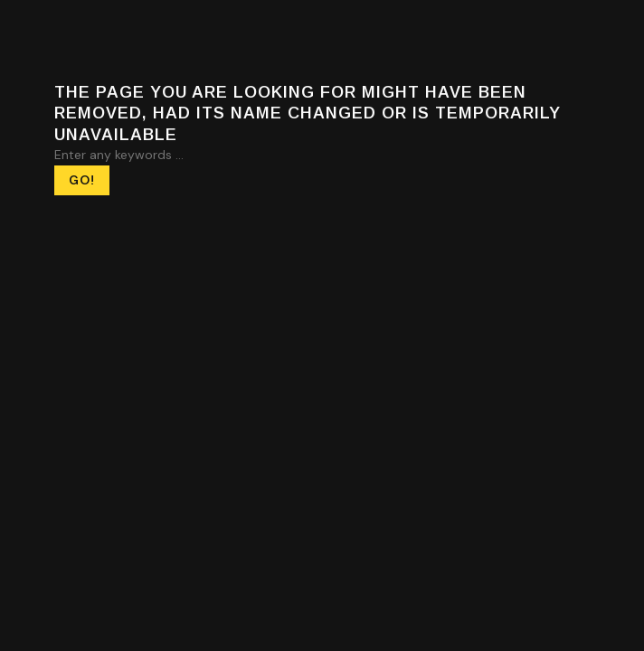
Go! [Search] (82, 180)
